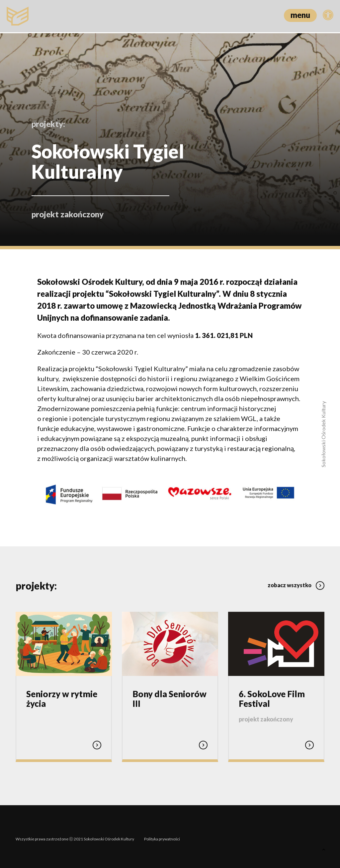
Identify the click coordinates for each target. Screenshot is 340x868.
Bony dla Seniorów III (170, 695)
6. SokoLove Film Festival (272, 695)
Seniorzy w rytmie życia (62, 695)
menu (300, 15)
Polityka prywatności (162, 834)
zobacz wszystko (296, 580)
